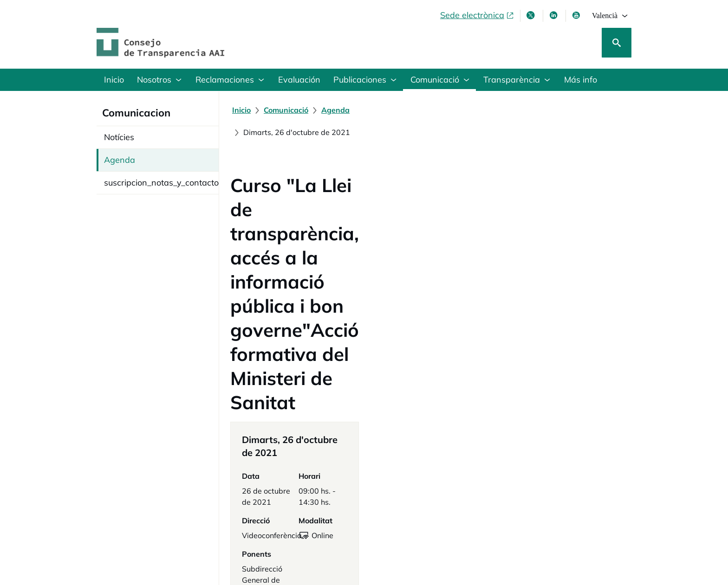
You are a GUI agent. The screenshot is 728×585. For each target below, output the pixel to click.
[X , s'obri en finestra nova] (532, 15)
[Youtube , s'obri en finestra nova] (577, 15)
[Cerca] (617, 43)
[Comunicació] (286, 110)
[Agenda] (335, 110)
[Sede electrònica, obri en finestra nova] (477, 15)
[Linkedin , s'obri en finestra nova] (554, 15)
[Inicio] (241, 110)
